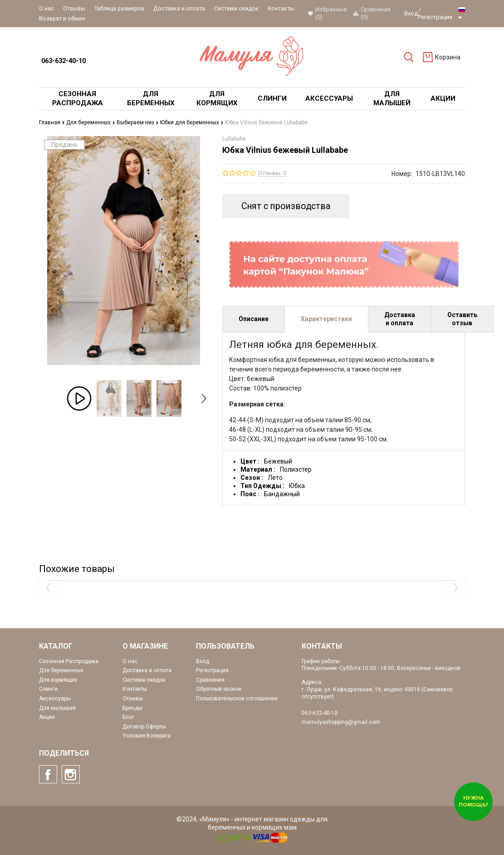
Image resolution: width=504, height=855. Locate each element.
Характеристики (326, 319)
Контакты (281, 8)
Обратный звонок (219, 689)
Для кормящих (58, 680)
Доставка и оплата (179, 8)
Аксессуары (55, 699)
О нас (46, 8)
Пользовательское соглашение (237, 699)
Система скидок (236, 8)
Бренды (132, 708)
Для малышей (57, 708)
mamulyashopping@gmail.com (341, 722)
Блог (128, 717)
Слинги (48, 689)
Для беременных (91, 122)
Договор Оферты (144, 727)
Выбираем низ (138, 122)
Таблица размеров (119, 8)
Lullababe (234, 139)
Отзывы (74, 8)
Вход (411, 13)
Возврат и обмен (62, 18)
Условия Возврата (147, 736)
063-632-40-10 (64, 61)
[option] (79, 398)
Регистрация (435, 17)
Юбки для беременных (192, 122)
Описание (254, 319)
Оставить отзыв (462, 319)
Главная (52, 122)
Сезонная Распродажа (69, 661)
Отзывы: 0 (272, 173)
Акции (47, 717)
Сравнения (210, 680)
